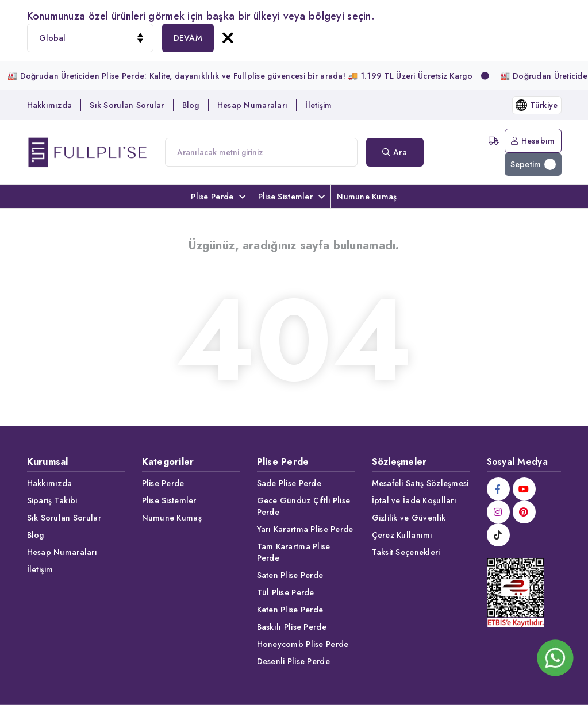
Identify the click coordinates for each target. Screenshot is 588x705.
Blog (191, 105)
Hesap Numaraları (252, 105)
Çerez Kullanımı (402, 535)
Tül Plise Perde (286, 592)
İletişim (318, 105)
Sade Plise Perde (289, 483)
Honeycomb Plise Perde (303, 644)
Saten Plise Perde (290, 575)
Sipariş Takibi (52, 500)
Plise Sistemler (291, 197)
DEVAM (188, 38)
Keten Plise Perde (290, 610)
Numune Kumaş (367, 197)
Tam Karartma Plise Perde (294, 552)
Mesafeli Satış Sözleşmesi (420, 483)
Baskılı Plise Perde (292, 627)
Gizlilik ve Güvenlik (409, 518)
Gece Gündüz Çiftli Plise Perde (304, 506)
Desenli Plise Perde (293, 661)
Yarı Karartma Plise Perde (305, 529)
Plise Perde (218, 197)
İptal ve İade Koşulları (414, 500)
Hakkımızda (50, 105)
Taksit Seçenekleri (406, 552)
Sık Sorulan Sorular (127, 105)
